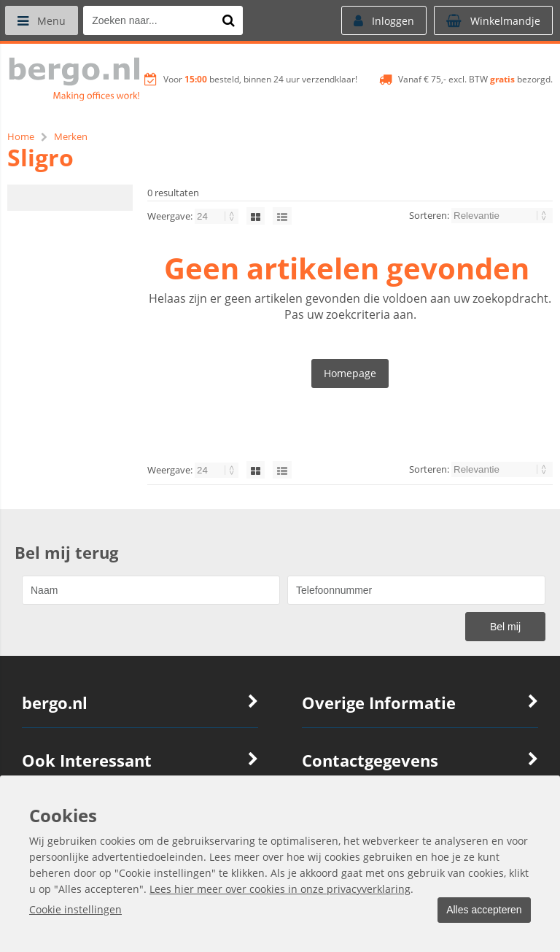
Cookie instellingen (75, 910)
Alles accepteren (481, 910)
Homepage (350, 373)
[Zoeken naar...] (233, 20)
